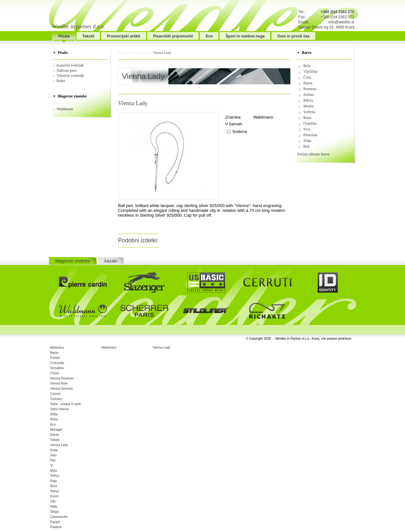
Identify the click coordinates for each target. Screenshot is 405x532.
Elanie (55, 435)
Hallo (54, 507)
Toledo (55, 440)
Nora (54, 486)
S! (52, 465)
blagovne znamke (73, 261)
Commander (59, 517)
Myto (54, 471)
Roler (61, 81)
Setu (54, 455)
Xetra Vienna (60, 409)
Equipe (55, 522)
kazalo (111, 261)
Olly (53, 501)
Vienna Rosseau (62, 378)
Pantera (56, 527)
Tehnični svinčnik (70, 76)
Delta (54, 414)
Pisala (64, 36)
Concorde (57, 363)
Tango (55, 512)
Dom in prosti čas (293, 36)
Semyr (55, 491)
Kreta (54, 450)
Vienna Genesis (61, 389)
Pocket (55, 358)
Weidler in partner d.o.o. (79, 26)
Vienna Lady (140, 53)
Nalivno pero (67, 71)
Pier (53, 460)
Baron (55, 353)
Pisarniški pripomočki (173, 36)
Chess (55, 373)
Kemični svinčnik (70, 65)
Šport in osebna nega (245, 36)
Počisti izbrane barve (314, 154)
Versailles (57, 368)
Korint (54, 496)
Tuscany (56, 399)
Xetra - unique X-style (66, 404)
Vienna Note (59, 383)
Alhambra (57, 348)
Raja (54, 481)
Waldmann (65, 109)
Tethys (55, 476)
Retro (54, 419)
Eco (209, 36)
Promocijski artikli (123, 36)
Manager (57, 430)
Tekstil (88, 36)
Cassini (56, 394)
